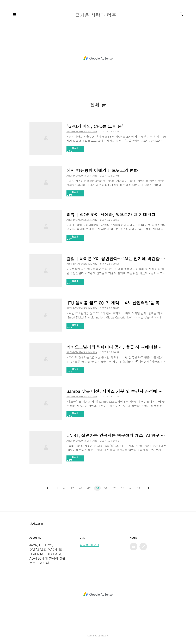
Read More (72, 149)
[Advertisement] (98, 58)
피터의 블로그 (89, 545)
